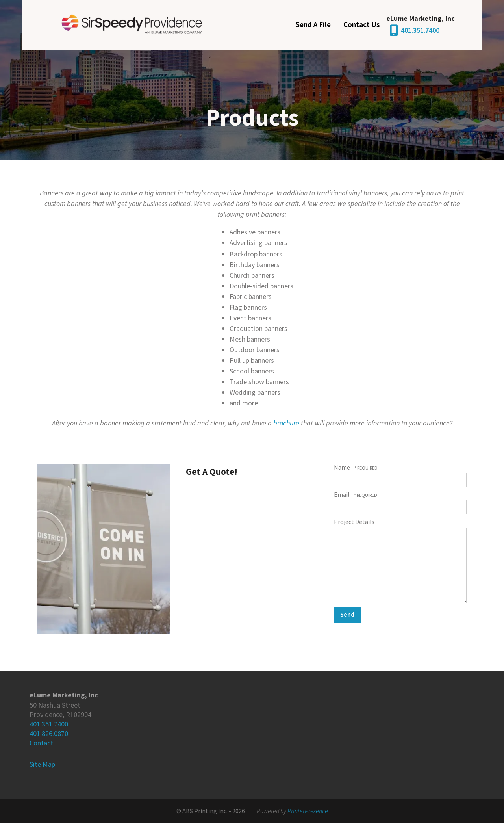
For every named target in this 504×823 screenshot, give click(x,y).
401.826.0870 (49, 734)
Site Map (42, 764)
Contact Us (362, 25)
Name (343, 468)
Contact (41, 743)
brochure (286, 423)
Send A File (313, 25)
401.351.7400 (420, 31)
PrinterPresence (308, 811)
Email (342, 495)
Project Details (354, 522)
